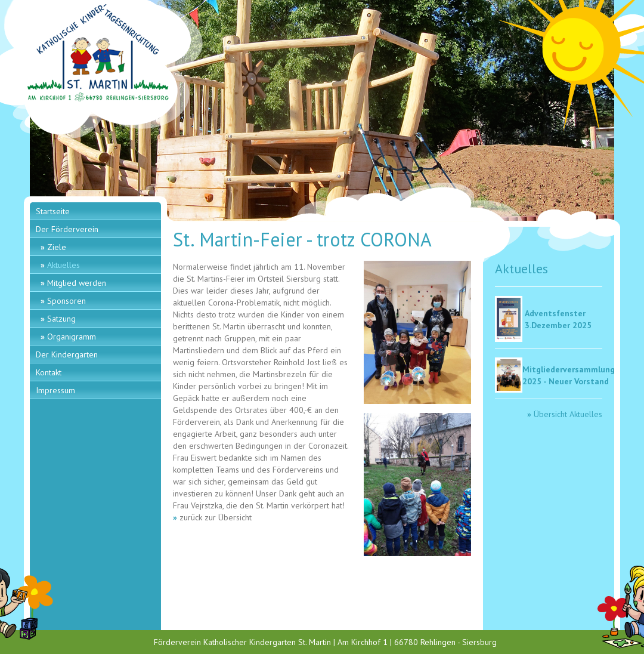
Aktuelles (64, 265)
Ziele (57, 247)
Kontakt (49, 372)
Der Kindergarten (67, 354)
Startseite (53, 211)
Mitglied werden (77, 283)
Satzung (61, 319)
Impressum (55, 390)
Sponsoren (66, 301)
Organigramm (72, 337)
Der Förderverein (67, 229)
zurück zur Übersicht (216, 517)
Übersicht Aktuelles (568, 414)
